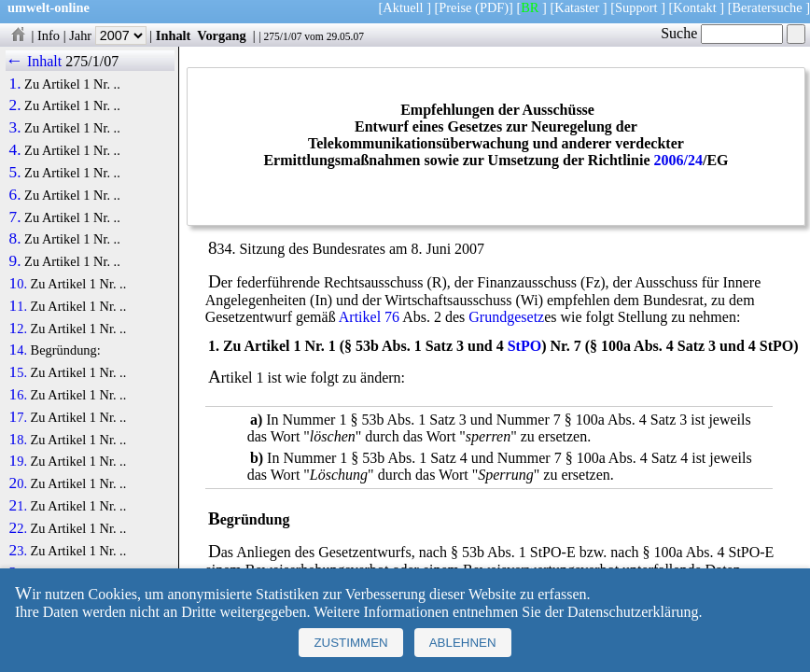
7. (15, 217)
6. (15, 195)
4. (15, 150)
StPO (524, 346)
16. (18, 395)
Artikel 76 (369, 317)
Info (49, 35)
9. (15, 261)
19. (18, 461)
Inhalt (174, 35)
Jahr (108, 35)
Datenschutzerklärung (633, 612)
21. (18, 506)
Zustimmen (350, 643)
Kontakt (694, 7)
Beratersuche (768, 7)
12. (18, 329)
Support (636, 7)
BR (530, 7)
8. (15, 239)
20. (18, 483)
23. (18, 551)
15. (18, 372)
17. (18, 417)
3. (15, 128)
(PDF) (492, 7)
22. (18, 528)
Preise (455, 7)
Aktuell (403, 7)
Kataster (577, 7)
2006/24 (677, 160)
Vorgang (222, 35)
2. (15, 105)
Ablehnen (463, 643)
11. (18, 306)
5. (15, 173)
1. (15, 84)
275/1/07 (282, 36)
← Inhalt (34, 61)
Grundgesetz (506, 317)
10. (18, 284)
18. (18, 440)
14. (18, 350)
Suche (722, 33)
